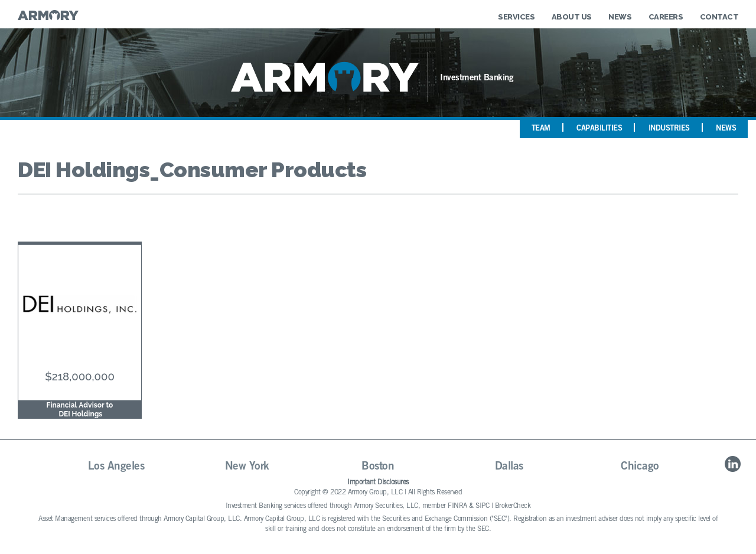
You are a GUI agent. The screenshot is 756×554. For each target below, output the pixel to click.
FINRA (457, 506)
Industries (669, 129)
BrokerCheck (513, 506)
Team (541, 129)
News (620, 17)
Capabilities (599, 129)
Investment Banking (477, 78)
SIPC (482, 506)
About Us (572, 17)
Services (516, 17)
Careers (666, 17)
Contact (719, 17)
